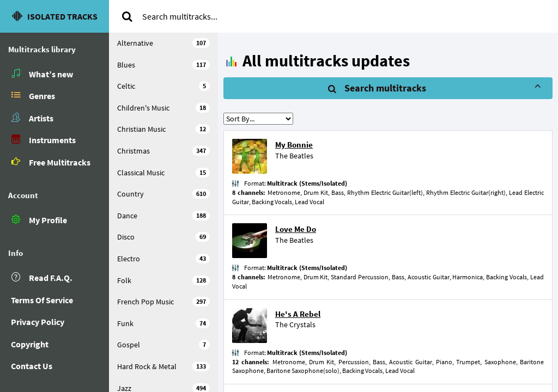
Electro (163, 259)
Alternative (163, 43)
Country (163, 194)
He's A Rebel (298, 314)
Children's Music (163, 108)
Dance (163, 216)
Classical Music (163, 173)
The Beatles (294, 156)
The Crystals (295, 324)
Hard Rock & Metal (163, 366)
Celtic (163, 86)
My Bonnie (294, 145)
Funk (163, 323)
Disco (163, 237)
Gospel (163, 345)
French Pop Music (163, 302)
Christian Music (163, 129)
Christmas (163, 151)
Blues (163, 65)
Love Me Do (296, 229)
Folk (163, 280)
